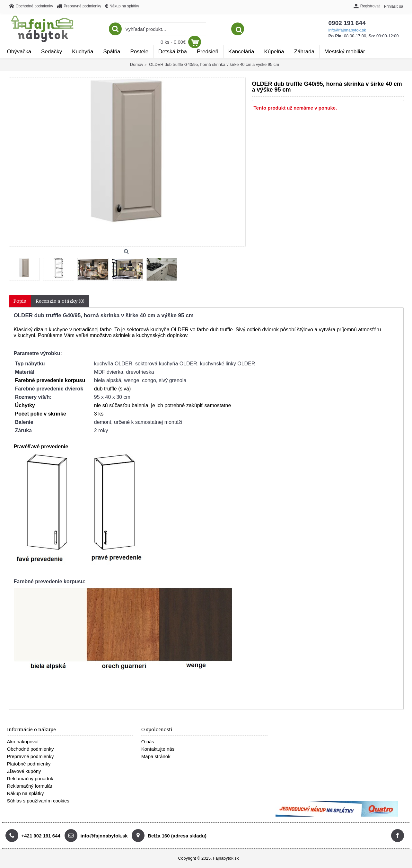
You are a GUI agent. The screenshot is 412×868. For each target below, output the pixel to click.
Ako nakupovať (23, 742)
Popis (20, 301)
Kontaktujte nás (158, 749)
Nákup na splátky (26, 793)
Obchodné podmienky (31, 749)
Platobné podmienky (29, 764)
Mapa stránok (156, 756)
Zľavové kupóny (24, 771)
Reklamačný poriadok (30, 779)
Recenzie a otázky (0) (60, 301)
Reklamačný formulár (30, 786)
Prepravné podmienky (31, 756)
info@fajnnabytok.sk (245, 30)
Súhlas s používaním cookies (38, 801)
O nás (148, 742)
